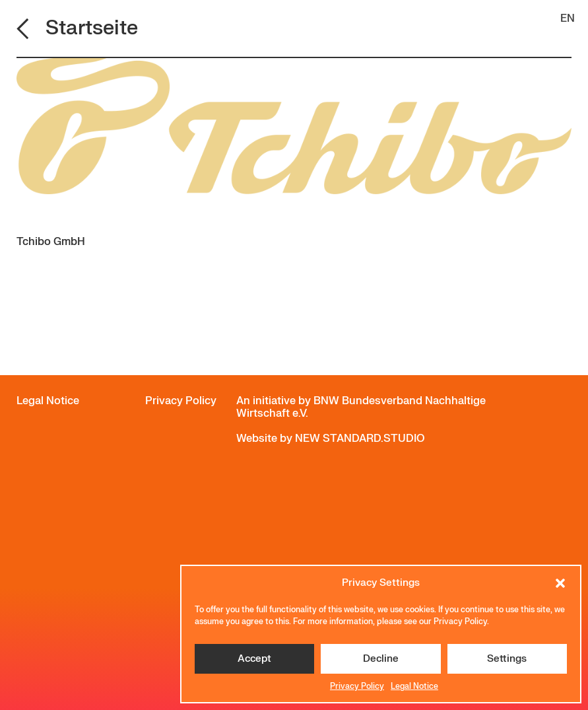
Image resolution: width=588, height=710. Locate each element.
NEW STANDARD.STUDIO (360, 439)
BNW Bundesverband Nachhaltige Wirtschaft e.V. (361, 407)
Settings (507, 659)
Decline (381, 659)
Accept (254, 659)
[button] (560, 583)
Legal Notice (414, 686)
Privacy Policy (357, 686)
